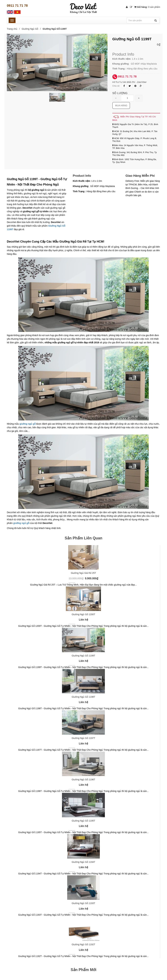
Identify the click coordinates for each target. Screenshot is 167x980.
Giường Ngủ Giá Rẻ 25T (83, 573)
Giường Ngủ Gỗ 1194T (83, 862)
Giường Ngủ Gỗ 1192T (83, 944)
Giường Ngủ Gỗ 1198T (83, 697)
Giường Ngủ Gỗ (30, 29)
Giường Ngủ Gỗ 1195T (83, 821)
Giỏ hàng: (147, 7)
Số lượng (120, 93)
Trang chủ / (14, 29)
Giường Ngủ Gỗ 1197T (83, 738)
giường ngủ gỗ (21, 523)
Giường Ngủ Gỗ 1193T (83, 903)
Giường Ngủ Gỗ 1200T (83, 614)
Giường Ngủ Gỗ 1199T (83, 656)
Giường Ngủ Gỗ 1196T (83, 780)
